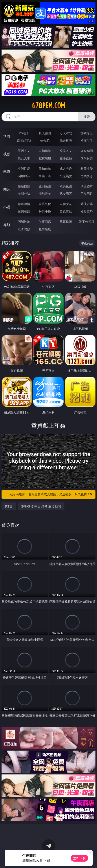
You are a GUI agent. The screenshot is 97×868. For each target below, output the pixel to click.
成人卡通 (66, 168)
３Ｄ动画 (87, 151)
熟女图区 (66, 194)
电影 (7, 172)
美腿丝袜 (24, 194)
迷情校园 (24, 211)
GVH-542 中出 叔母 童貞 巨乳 (41, 506)
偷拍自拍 (45, 168)
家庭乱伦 (45, 204)
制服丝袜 (24, 176)
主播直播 (66, 158)
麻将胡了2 (24, 141)
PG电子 (24, 133)
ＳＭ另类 (87, 158)
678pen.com (48, 105)
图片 (7, 189)
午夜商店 (45, 221)
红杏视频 (24, 229)
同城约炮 (24, 221)
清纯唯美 (45, 194)
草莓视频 (66, 221)
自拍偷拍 (45, 151)
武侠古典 (87, 204)
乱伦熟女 (66, 176)
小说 (7, 207)
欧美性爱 (87, 168)
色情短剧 (45, 229)
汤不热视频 (87, 221)
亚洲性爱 (24, 168)
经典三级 (45, 176)
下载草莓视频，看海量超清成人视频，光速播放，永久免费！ (50, 494)
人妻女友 (66, 204)
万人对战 (66, 133)
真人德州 (45, 133)
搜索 (87, 117)
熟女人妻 (24, 158)
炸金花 (45, 141)
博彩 (7, 136)
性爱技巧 (87, 211)
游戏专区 (87, 133)
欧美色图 (66, 186)
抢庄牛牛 (87, 141)
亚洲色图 (45, 186)
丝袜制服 (45, 158)
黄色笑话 (66, 211)
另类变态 (87, 176)
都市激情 (24, 204)
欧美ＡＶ (66, 151)
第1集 (9, 506)
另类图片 (87, 194)
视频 (7, 154)
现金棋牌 (66, 141)
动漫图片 (87, 186)
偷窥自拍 (24, 186)
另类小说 (45, 211)
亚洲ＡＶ (24, 151)
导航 (7, 225)
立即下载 (79, 858)
